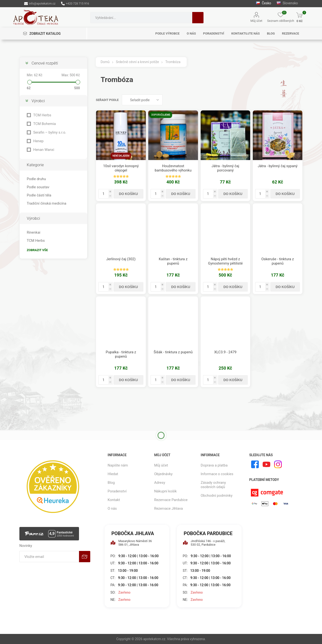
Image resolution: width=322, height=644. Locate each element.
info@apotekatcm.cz (40, 4)
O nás (112, 508)
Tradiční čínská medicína (47, 203)
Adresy (160, 483)
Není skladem (121, 156)
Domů (105, 62)
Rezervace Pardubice (171, 500)
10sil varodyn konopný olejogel (121, 168)
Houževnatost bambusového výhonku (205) (173, 170)
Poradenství (117, 491)
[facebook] (255, 464)
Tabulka (290, 100)
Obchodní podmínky (217, 496)
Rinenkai (34, 232)
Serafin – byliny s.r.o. (50, 132)
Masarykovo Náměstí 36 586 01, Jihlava (131, 543)
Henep (38, 141)
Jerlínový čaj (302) (121, 259)
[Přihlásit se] (49, 557)
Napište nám (118, 465)
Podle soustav (38, 187)
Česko (263, 3)
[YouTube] (266, 464)
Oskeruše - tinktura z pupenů (278, 261)
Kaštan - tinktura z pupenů (173, 261)
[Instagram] (278, 464)
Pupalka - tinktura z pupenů (121, 354)
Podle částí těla (39, 195)
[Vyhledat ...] (141, 18)
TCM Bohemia (45, 124)
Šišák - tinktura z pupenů (173, 352)
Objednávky (163, 474)
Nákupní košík (165, 491)
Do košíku (128, 194)
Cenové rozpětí (45, 63)
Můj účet (256, 21)
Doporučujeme (161, 115)
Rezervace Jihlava (169, 508)
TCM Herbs (42, 115)
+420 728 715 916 (75, 4)
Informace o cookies (217, 474)
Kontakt (114, 500)
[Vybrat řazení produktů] (142, 100)
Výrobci (38, 101)
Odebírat (85, 557)
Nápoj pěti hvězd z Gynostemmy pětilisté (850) (225, 263)
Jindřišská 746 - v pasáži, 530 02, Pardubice (204, 543)
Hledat (198, 18)
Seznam (299, 100)
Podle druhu (36, 179)
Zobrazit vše (37, 250)
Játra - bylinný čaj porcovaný (226, 168)
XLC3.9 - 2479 (225, 352)
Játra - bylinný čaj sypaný (277, 166)
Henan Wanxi (44, 150)
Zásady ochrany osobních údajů (213, 485)
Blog (111, 483)
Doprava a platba (214, 465)
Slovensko (287, 3)
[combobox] (141, 18)
